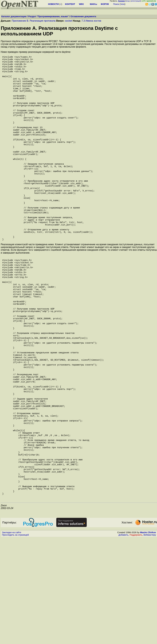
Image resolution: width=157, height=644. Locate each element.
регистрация (136, 1)
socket (69, 21)
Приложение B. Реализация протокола (34, 21)
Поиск (116, 4)
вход (128, 1)
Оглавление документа (83, 16)
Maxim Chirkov (148, 639)
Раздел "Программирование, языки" (49, 16)
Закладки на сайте (12, 639)
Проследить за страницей (15, 641)
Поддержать (136, 641)
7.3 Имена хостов (91, 21)
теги (123, 4)
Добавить (123, 641)
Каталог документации (14, 16)
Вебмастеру (150, 641)
